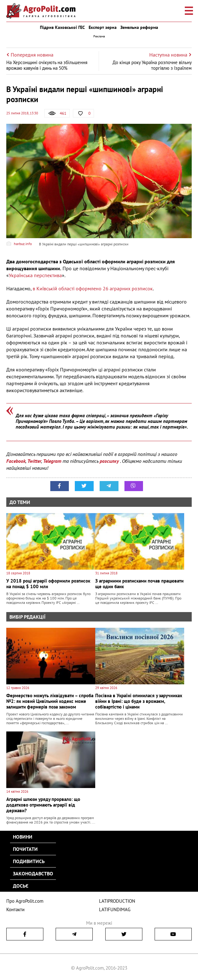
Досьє (21, 886)
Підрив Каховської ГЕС (62, 27)
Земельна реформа (139, 27)
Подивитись (29, 861)
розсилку (110, 461)
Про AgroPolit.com (25, 901)
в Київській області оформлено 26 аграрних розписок (93, 288)
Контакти (15, 909)
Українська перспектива (35, 275)
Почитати (25, 849)
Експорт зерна (103, 27)
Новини (23, 837)
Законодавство (33, 873)
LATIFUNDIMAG (115, 909)
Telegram (52, 461)
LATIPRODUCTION (117, 901)
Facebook (16, 461)
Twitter (34, 461)
